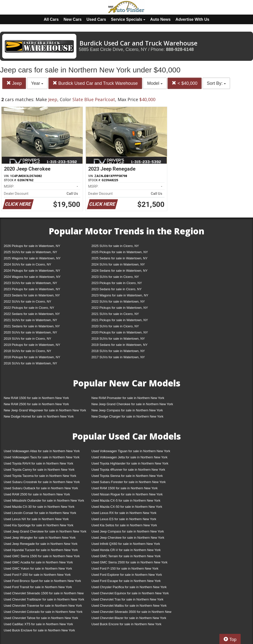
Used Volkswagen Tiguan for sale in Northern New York (131, 451)
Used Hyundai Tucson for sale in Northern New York (41, 550)
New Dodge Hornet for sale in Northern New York (39, 416)
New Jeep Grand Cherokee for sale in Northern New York (132, 404)
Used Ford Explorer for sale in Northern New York (127, 575)
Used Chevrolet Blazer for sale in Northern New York (129, 618)
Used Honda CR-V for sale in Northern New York (126, 550)
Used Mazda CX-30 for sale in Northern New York (39, 507)
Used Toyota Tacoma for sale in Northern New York (40, 476)
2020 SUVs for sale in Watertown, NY (30, 332)
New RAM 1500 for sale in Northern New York (36, 398)
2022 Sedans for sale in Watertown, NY (32, 314)
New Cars (73, 19)
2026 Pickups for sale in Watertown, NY (32, 246)
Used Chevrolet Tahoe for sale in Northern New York (41, 618)
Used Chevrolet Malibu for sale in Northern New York (129, 606)
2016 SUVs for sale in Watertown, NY (30, 363)
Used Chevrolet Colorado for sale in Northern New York (43, 612)
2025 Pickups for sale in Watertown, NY (120, 252)
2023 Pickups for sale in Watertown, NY (32, 289)
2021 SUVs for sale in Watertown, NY (30, 320)
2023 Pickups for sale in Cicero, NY (117, 283)
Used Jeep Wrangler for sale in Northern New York (40, 538)
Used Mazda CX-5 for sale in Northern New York (126, 500)
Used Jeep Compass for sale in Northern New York (128, 531)
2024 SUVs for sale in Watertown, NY (118, 264)
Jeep (14, 83)
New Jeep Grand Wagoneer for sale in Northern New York (45, 410)
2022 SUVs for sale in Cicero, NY (27, 301)
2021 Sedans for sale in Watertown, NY (32, 326)
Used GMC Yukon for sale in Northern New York (38, 568)
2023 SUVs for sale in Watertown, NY (30, 283)
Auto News (160, 19)
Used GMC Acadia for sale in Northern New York (38, 562)
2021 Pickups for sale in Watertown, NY (120, 320)
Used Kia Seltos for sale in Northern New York (124, 525)
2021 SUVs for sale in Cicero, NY (115, 314)
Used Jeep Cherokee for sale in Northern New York (128, 538)
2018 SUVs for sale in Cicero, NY (27, 351)
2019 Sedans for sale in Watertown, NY (119, 345)
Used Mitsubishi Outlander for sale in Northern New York (44, 500)
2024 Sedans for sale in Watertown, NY (119, 271)
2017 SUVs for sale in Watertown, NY (118, 357)
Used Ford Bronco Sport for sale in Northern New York (42, 581)
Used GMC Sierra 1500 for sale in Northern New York (42, 556)
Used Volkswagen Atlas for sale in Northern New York (42, 451)
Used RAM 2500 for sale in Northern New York (37, 494)
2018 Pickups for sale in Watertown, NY (32, 357)
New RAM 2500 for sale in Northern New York (36, 404)
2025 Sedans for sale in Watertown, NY (119, 258)
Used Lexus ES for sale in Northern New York (124, 519)
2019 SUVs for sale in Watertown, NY (118, 339)
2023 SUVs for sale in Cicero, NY (115, 277)
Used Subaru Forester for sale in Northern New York (129, 482)
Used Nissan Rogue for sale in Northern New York (127, 494)
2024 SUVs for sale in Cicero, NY (27, 264)
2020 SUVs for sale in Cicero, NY (115, 326)
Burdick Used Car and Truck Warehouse (95, 83)
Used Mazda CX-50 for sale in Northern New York (127, 507)
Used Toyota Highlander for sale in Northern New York (130, 463)
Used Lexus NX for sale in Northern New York (36, 519)
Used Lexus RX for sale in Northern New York (124, 513)
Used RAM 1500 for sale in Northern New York (125, 488)
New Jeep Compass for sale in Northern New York (127, 410)
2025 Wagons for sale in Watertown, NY (32, 258)
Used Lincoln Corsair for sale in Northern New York (40, 513)
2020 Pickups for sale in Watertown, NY (120, 332)
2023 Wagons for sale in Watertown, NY (120, 295)
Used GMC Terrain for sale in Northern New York (126, 556)
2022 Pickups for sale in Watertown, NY (120, 308)
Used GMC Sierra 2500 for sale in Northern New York (129, 562)
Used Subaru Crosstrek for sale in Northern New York (42, 482)
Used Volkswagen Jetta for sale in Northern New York (129, 457)
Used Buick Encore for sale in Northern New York (126, 624)
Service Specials (128, 19)
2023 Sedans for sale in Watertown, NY (32, 295)
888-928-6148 (180, 49)
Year (37, 83)
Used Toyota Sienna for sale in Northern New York (127, 476)
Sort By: (216, 83)
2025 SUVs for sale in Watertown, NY (30, 252)
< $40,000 (185, 83)
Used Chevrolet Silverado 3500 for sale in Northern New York (131, 613)
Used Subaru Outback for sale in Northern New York (41, 488)
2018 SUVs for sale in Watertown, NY (118, 351)
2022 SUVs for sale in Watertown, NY (118, 301)
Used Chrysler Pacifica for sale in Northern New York (129, 587)
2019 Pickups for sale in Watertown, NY (32, 345)
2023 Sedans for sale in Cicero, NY (116, 289)
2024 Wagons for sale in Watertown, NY (32, 277)
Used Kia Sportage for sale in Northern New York (39, 525)
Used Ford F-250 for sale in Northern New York (37, 575)
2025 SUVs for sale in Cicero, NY (115, 246)
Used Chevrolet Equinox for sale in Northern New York (130, 593)
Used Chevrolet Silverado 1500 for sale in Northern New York (44, 594)
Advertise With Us (192, 19)
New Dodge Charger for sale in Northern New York (127, 416)
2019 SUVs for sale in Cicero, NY (27, 339)
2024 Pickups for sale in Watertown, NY (32, 271)
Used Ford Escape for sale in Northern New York (126, 581)
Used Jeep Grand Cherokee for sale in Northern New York (45, 531)
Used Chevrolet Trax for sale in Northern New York (127, 599)
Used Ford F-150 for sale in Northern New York (125, 568)
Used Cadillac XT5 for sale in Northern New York (38, 624)
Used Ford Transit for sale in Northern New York (38, 587)
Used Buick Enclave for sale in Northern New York (39, 630)
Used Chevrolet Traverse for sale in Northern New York (43, 606)
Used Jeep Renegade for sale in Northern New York (41, 544)
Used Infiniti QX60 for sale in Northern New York (126, 544)
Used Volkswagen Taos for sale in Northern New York (42, 457)
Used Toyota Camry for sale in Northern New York (39, 470)
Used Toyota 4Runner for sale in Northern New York (128, 470)
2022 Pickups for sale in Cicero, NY (29, 308)
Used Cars (96, 19)
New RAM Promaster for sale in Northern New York (128, 398)
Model (155, 83)
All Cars (51, 19)
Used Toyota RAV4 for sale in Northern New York (38, 463)
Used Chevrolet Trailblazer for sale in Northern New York (44, 599)
